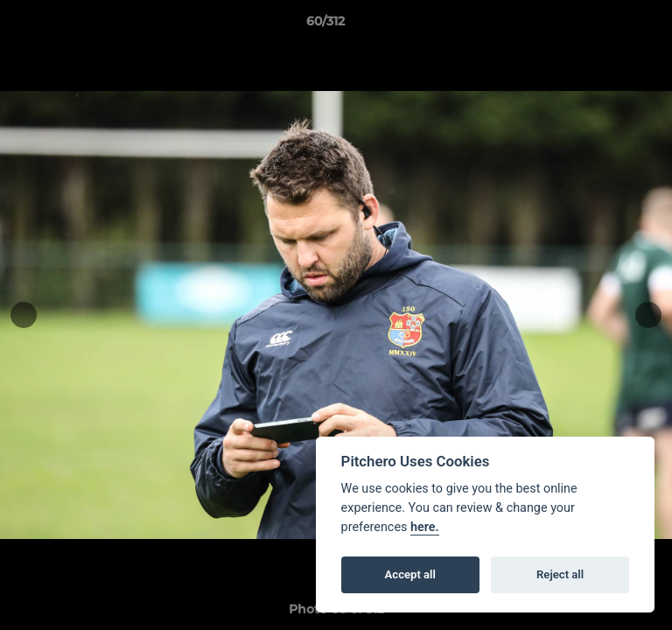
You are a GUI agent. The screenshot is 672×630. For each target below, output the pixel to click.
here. (425, 527)
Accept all (410, 574)
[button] (609, 25)
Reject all (560, 574)
